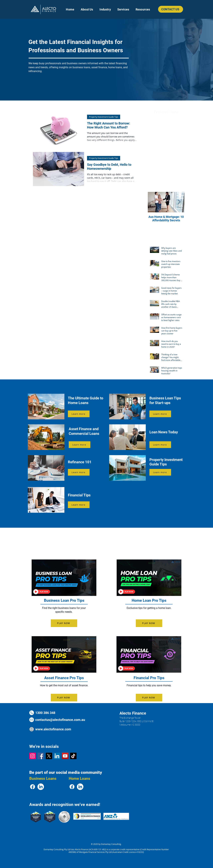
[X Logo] (49, 756)
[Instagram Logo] (33, 756)
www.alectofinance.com (53, 729)
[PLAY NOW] (64, 623)
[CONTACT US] (171, 9)
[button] (105, 9)
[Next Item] (179, 202)
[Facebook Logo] (41, 756)
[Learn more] (79, 414)
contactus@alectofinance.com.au (60, 720)
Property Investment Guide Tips (104, 117)
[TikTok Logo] (73, 756)
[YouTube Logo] (65, 756)
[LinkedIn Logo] (57, 756)
